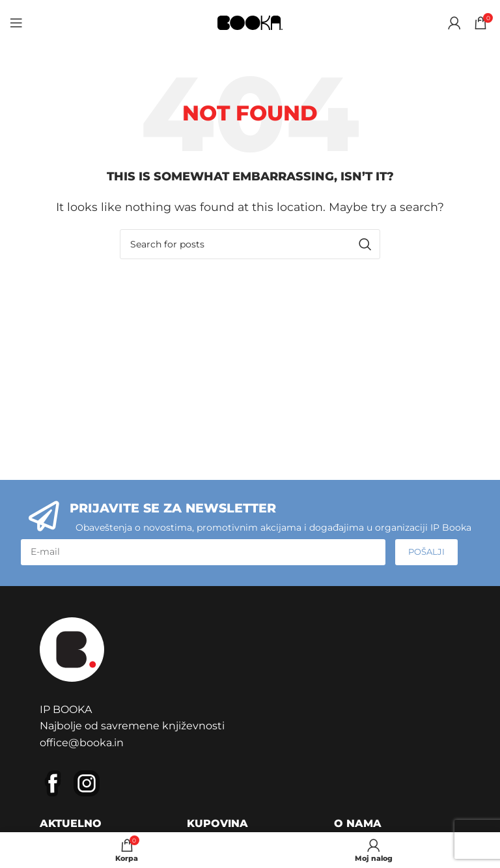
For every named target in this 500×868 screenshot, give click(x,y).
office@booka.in (82, 743)
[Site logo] (250, 22)
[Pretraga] (250, 244)
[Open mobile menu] (16, 23)
